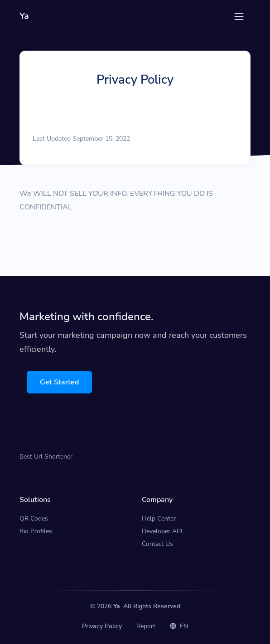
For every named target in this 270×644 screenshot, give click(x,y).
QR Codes (34, 519)
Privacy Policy (102, 626)
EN (179, 626)
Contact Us (157, 544)
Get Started (59, 382)
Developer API (162, 531)
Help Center (159, 519)
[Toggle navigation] (239, 17)
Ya (117, 606)
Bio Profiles (36, 531)
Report (146, 626)
